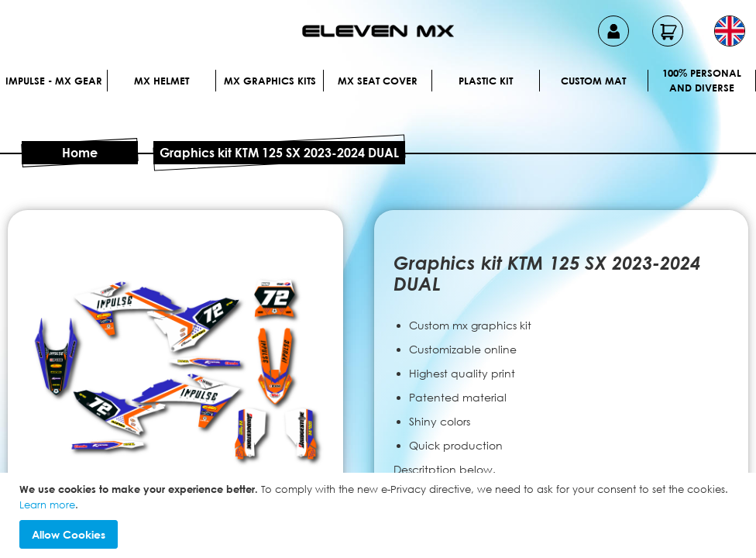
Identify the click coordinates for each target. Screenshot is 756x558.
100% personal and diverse (702, 81)
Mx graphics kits (270, 81)
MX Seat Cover (378, 81)
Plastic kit (486, 81)
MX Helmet (162, 81)
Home (80, 153)
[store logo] (378, 31)
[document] (380, 515)
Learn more (47, 505)
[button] (730, 31)
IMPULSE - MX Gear (54, 81)
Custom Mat (593, 81)
